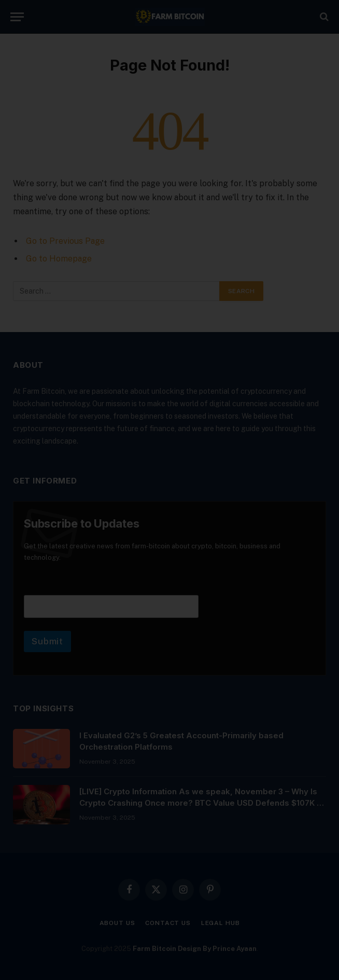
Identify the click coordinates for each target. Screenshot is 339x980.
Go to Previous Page (65, 241)
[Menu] (17, 17)
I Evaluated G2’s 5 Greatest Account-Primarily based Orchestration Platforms (181, 741)
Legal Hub (221, 923)
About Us (117, 923)
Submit (47, 641)
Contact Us (168, 923)
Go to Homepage (59, 259)
